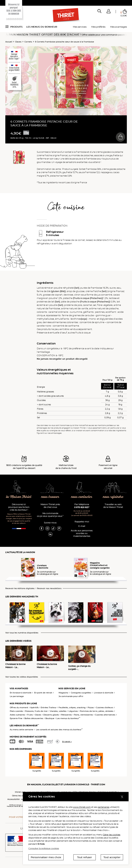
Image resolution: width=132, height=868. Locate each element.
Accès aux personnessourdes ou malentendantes (82, 533)
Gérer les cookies (112, 835)
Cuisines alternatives (105, 715)
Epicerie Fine (16, 718)
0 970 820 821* (82, 507)
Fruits (30, 715)
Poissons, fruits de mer (36, 711)
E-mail (82, 526)
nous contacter (82, 497)
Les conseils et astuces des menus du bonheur (59, 730)
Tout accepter (112, 857)
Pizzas (91, 708)
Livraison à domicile (104, 693)
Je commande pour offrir (71, 696)
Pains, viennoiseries (83, 715)
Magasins (63, 693)
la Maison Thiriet (19, 497)
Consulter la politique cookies (44, 848)
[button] (109, 12)
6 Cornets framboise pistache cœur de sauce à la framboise (65, 42)
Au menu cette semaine (21, 730)
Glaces (18, 42)
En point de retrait (43, 693)
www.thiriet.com (82, 807)
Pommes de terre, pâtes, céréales (97, 711)
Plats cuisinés (16, 711)
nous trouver (50, 497)
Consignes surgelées (81, 693)
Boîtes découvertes (34, 718)
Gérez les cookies (20, 796)
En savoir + (67, 742)
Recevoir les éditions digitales (20, 588)
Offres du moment (19, 708)
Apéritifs (34, 708)
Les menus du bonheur (42, 27)
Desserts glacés (51, 715)
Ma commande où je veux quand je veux (50, 515)
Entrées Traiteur (49, 708)
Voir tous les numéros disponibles (22, 633)
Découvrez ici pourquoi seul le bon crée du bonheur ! (19, 507)
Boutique (50, 718)
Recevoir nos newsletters (49, 588)
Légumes (73, 711)
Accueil (9, 42)
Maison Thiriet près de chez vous (50, 506)
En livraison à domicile (21, 693)
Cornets (28, 42)
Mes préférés (98, 27)
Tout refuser (85, 857)
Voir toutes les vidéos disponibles (22, 677)
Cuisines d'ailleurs (105, 708)
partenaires (103, 807)
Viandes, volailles (58, 711)
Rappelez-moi (82, 522)
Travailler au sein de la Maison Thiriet (113, 506)
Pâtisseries (66, 715)
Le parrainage (17, 696)
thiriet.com (20, 792)
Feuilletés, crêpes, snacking (72, 708)
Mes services (80, 27)
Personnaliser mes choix (46, 857)
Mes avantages (119, 27)
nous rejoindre (113, 497)
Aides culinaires (17, 715)
